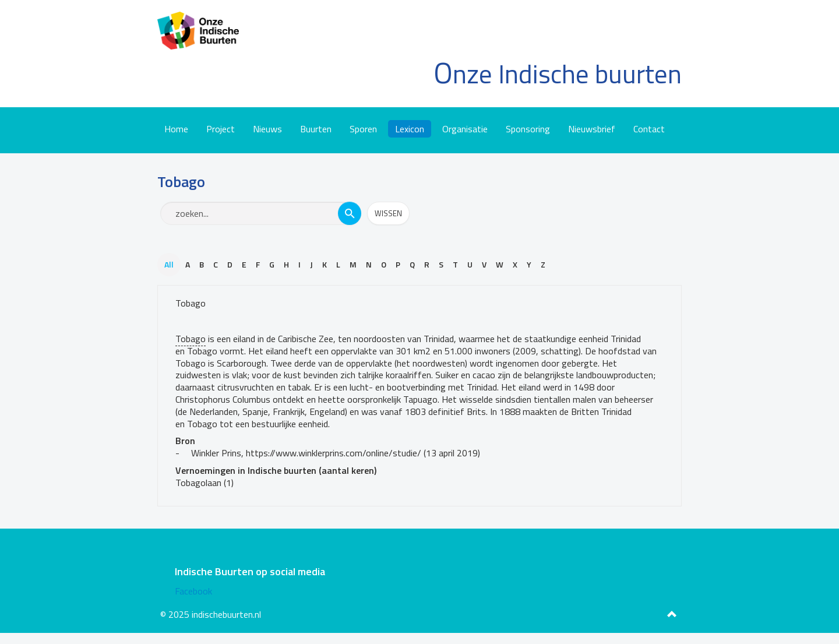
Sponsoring (528, 129)
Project (221, 129)
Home (176, 129)
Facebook (193, 591)
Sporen (363, 129)
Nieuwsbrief (592, 129)
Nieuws (267, 129)
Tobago (191, 303)
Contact (649, 129)
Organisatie (465, 129)
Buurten (316, 129)
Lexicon (410, 129)
